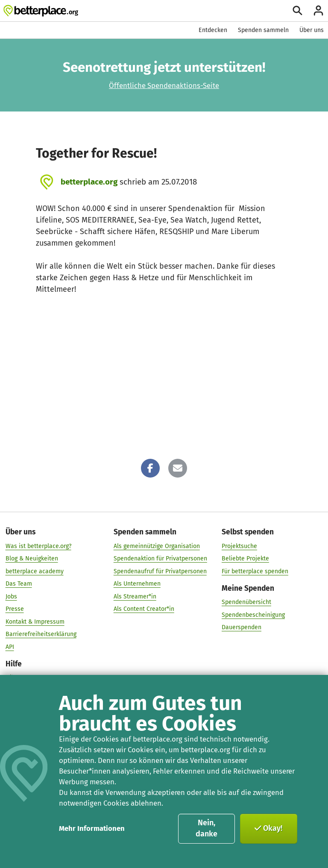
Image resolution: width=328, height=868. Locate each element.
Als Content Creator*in (144, 609)
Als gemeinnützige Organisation (157, 546)
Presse (15, 609)
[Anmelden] (318, 10)
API (10, 647)
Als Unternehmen (137, 584)
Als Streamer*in (135, 596)
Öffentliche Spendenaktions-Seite (164, 85)
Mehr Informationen (92, 828)
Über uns (312, 30)
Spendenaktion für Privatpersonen (160, 559)
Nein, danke (206, 828)
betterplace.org (89, 182)
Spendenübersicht (246, 602)
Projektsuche (239, 546)
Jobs (11, 596)
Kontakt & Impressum (35, 621)
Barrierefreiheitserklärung (41, 634)
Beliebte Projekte (245, 559)
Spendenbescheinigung (253, 614)
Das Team (19, 584)
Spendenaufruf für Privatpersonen (160, 571)
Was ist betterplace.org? (38, 546)
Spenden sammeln (263, 30)
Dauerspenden (242, 627)
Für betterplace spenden (255, 571)
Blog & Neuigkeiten (32, 559)
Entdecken (213, 30)
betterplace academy (35, 571)
